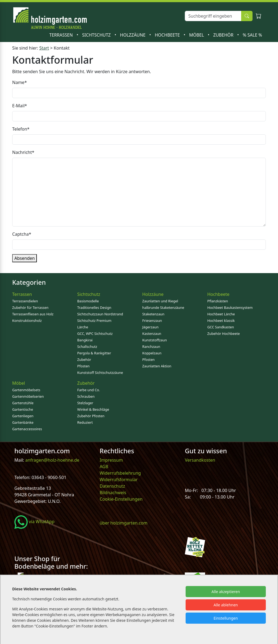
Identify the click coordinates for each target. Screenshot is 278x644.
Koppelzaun (152, 353)
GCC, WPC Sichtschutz (95, 334)
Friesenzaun (152, 321)
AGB (104, 467)
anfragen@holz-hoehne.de (52, 460)
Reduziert (85, 422)
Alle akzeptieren (226, 592)
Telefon (21, 129)
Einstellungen (226, 618)
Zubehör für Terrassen (30, 308)
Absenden (25, 258)
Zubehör (224, 35)
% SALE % (252, 35)
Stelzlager (85, 403)
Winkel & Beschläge (93, 409)
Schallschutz (87, 347)
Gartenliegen (23, 416)
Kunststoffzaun (155, 340)
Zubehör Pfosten (91, 416)
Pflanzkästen (218, 301)
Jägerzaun (150, 327)
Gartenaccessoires (27, 429)
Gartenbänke (23, 422)
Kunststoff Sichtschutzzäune (100, 373)
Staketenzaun (153, 314)
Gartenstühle (23, 403)
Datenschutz (112, 486)
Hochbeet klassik (221, 321)
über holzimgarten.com (124, 523)
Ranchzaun (151, 347)
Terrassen (62, 35)
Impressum (111, 460)
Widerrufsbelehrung (120, 473)
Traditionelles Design (94, 308)
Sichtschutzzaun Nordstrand (100, 314)
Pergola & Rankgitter (94, 353)
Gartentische (23, 409)
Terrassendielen (25, 301)
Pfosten (83, 366)
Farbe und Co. (89, 390)
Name (20, 82)
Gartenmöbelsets (26, 390)
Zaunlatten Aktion (157, 366)
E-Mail (20, 106)
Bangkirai (85, 340)
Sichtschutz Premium (94, 321)
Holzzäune (133, 35)
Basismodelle (88, 301)
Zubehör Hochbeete (224, 334)
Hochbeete (168, 35)
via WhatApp (34, 522)
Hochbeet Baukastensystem (230, 308)
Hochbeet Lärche (221, 314)
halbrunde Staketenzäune (163, 308)
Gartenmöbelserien (28, 396)
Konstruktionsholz (27, 321)
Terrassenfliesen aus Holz (33, 314)
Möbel (197, 35)
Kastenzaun (152, 334)
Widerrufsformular (119, 480)
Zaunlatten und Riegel (160, 301)
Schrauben (86, 396)
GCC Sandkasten (221, 327)
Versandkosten (200, 460)
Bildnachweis (114, 493)
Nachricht (23, 152)
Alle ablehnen (226, 605)
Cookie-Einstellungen (121, 499)
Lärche (83, 327)
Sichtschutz (97, 35)
